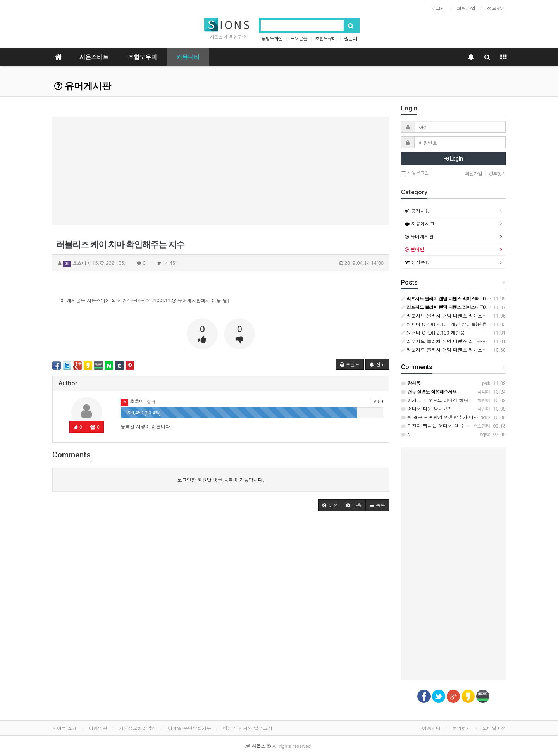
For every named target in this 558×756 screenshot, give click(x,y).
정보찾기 (496, 8)
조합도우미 (326, 38)
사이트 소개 (65, 728)
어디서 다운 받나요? (426, 408)
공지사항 (417, 211)
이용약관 (98, 728)
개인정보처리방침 (138, 728)
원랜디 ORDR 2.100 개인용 (433, 332)
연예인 (415, 249)
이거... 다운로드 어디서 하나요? (438, 400)
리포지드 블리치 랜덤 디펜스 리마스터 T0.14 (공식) (458, 341)
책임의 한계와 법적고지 (248, 728)
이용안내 (431, 728)
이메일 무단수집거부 (189, 728)
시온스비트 (94, 57)
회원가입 (466, 8)
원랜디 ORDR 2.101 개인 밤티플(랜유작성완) (452, 324)
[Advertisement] (221, 171)
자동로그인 (415, 173)
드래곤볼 (299, 38)
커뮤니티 (188, 57)
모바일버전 (494, 728)
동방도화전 (272, 38)
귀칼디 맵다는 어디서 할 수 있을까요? (444, 425)
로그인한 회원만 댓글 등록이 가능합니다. (221, 479)
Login (454, 159)
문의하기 (462, 728)
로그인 (438, 8)
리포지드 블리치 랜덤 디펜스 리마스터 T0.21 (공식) (458, 315)
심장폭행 (417, 262)
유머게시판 (83, 86)
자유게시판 (420, 224)
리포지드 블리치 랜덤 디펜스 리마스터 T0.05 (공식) (458, 350)
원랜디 (350, 38)
